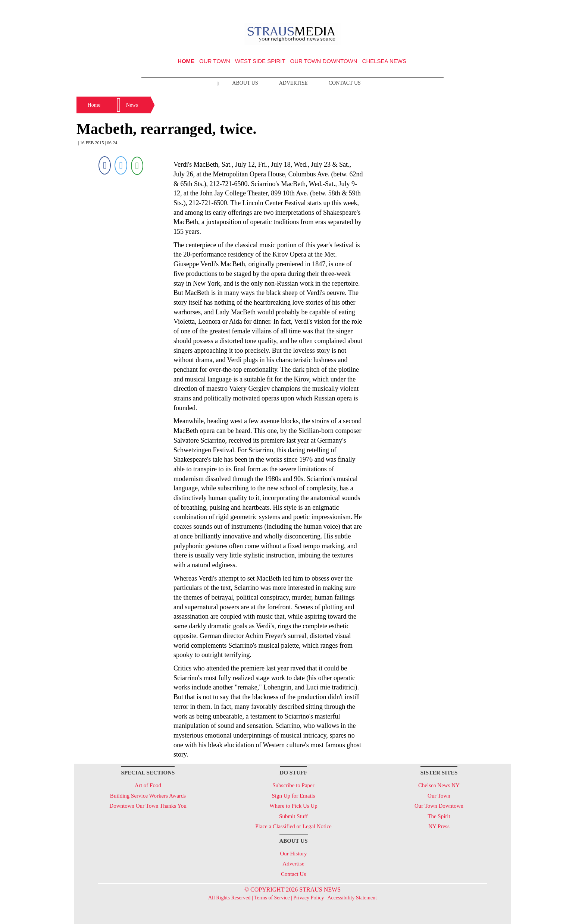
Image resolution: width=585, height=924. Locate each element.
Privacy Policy (309, 898)
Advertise (293, 83)
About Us (245, 83)
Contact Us (345, 83)
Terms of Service (272, 898)
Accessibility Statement (352, 898)
